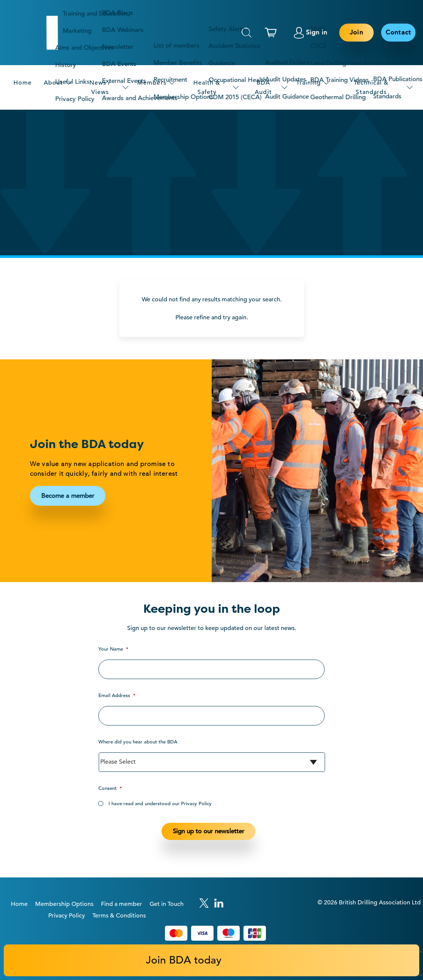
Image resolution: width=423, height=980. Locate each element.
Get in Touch (167, 904)
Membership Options (64, 904)
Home (23, 83)
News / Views (100, 87)
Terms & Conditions (119, 916)
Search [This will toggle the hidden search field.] (246, 33)
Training (309, 83)
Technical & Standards (371, 87)
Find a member (122, 904)
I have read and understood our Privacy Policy (160, 804)
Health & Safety (207, 87)
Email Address (117, 695)
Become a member (68, 496)
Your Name (113, 649)
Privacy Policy (67, 916)
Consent (110, 788)
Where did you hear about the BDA (138, 742)
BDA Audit (263, 87)
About (53, 83)
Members (152, 83)
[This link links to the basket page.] (273, 33)
